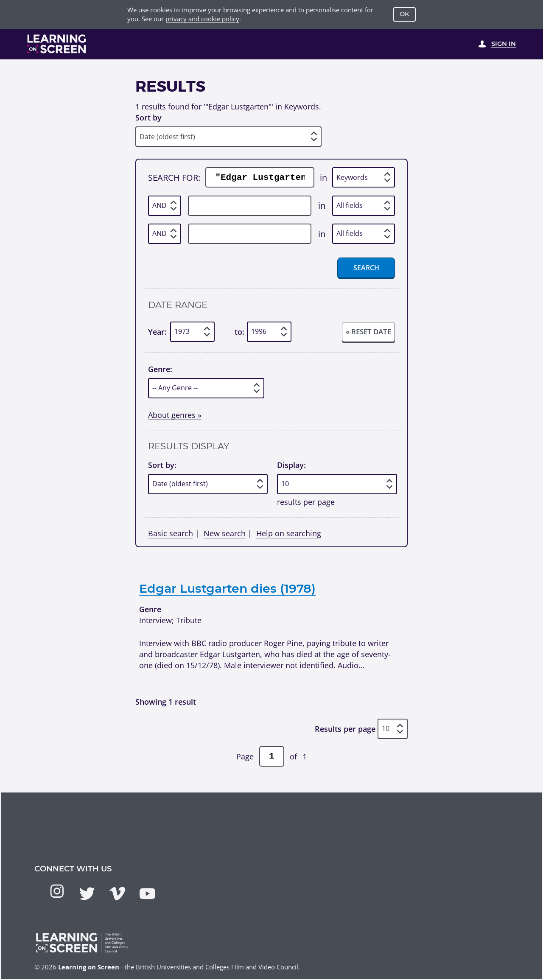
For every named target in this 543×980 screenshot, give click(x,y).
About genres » (175, 415)
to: (239, 332)
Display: (291, 465)
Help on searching (289, 533)
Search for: (174, 177)
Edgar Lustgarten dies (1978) (227, 588)
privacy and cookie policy (202, 19)
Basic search (171, 533)
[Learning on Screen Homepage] (57, 44)
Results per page (345, 729)
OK (404, 14)
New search (225, 533)
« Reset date (368, 332)
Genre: (160, 369)
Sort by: (162, 465)
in (323, 177)
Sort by (148, 117)
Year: (157, 332)
